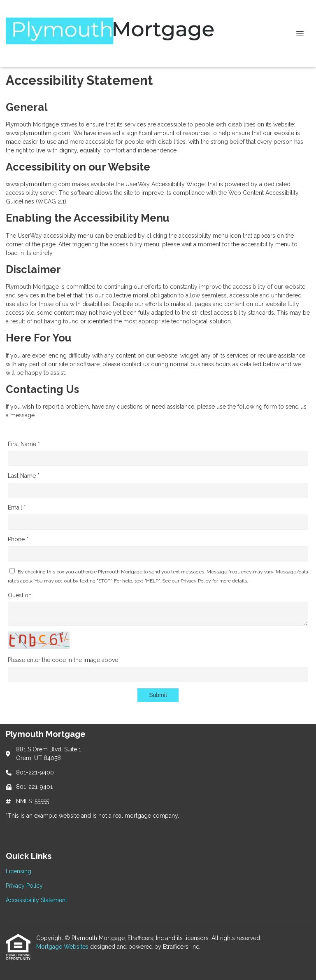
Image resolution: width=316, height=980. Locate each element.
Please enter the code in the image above (63, 660)
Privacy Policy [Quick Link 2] (24, 886)
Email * (17, 508)
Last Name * (24, 476)
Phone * (18, 539)
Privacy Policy (196, 581)
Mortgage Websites (63, 947)
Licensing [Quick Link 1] (19, 871)
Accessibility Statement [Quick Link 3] (36, 900)
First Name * (24, 444)
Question (20, 595)
